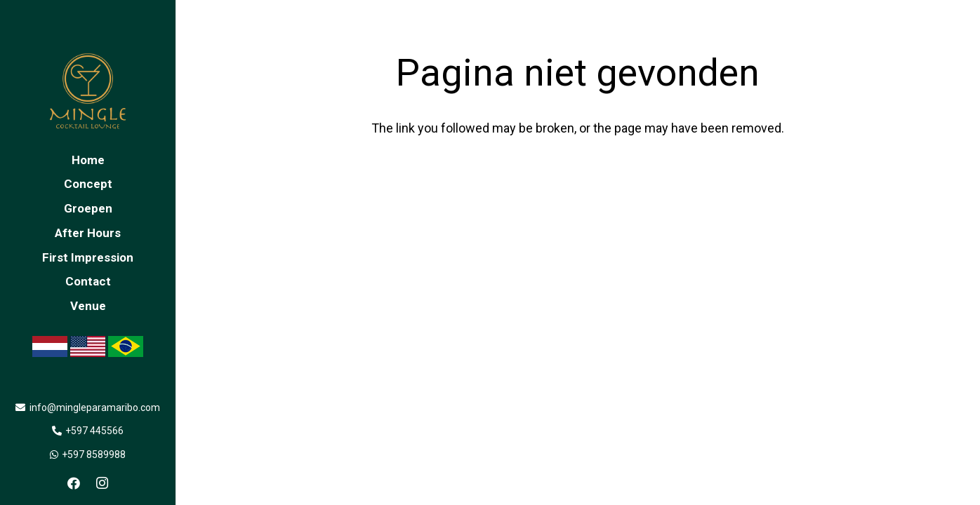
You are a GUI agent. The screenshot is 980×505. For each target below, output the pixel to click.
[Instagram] (102, 483)
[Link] (88, 91)
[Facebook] (74, 483)
